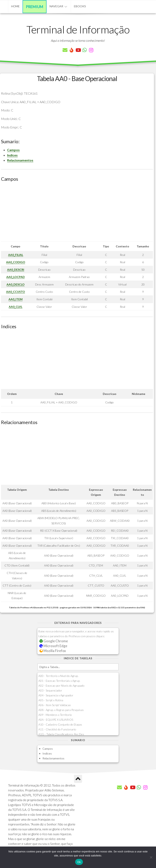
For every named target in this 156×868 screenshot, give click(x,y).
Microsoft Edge (53, 646)
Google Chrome (54, 641)
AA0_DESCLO (16, 284)
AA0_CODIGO (16, 262)
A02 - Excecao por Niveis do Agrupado (61, 686)
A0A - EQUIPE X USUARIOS (56, 720)
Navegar (56, 6)
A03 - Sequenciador (50, 690)
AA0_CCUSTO (16, 292)
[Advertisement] (77, 213)
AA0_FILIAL (16, 255)
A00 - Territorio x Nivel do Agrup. (58, 676)
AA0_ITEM (16, 299)
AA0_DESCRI (16, 270)
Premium (35, 7)
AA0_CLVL (16, 307)
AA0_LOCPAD (16, 277)
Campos (13, 150)
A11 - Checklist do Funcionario (57, 729)
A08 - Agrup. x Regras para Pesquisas (61, 710)
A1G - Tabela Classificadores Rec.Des (61, 734)
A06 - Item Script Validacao (55, 705)
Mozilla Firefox (53, 651)
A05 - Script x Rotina (51, 700)
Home (15, 6)
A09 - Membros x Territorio (55, 715)
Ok (79, 862)
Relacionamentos (20, 160)
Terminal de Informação (78, 29)
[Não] (151, 857)
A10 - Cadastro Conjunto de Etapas (60, 724)
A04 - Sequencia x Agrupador (56, 695)
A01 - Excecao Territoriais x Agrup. (59, 681)
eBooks (80, 6)
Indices (12, 155)
